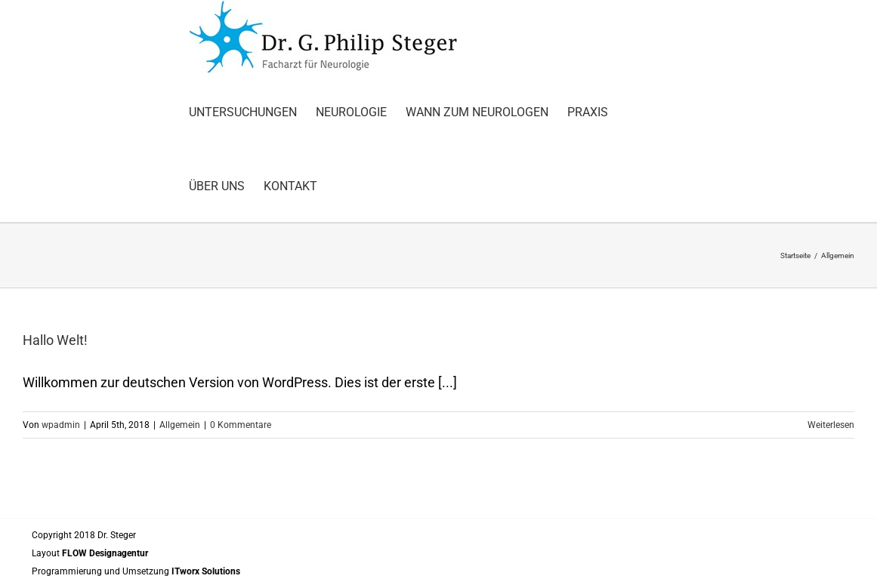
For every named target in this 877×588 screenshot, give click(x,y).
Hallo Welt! (55, 340)
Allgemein (180, 425)
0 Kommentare (241, 425)
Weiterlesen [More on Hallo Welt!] (831, 425)
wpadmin (61, 425)
